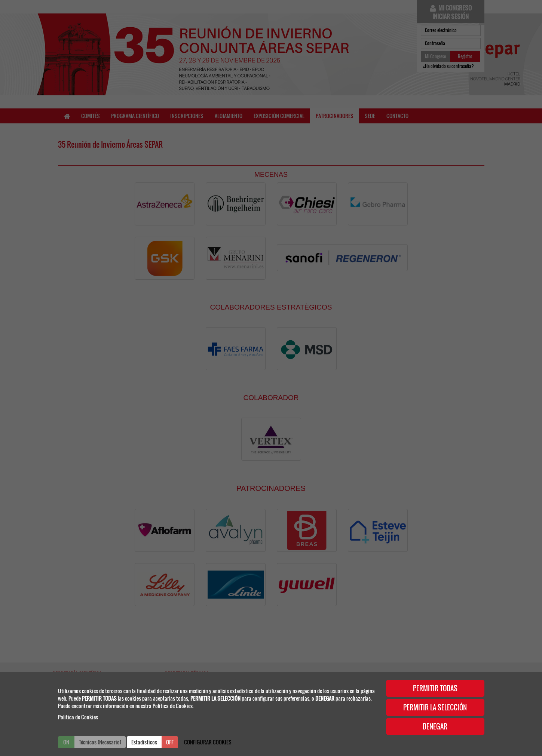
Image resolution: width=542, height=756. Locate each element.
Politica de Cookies (78, 717)
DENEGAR (435, 726)
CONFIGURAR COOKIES (208, 742)
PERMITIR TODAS (435, 688)
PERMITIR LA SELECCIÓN (435, 707)
